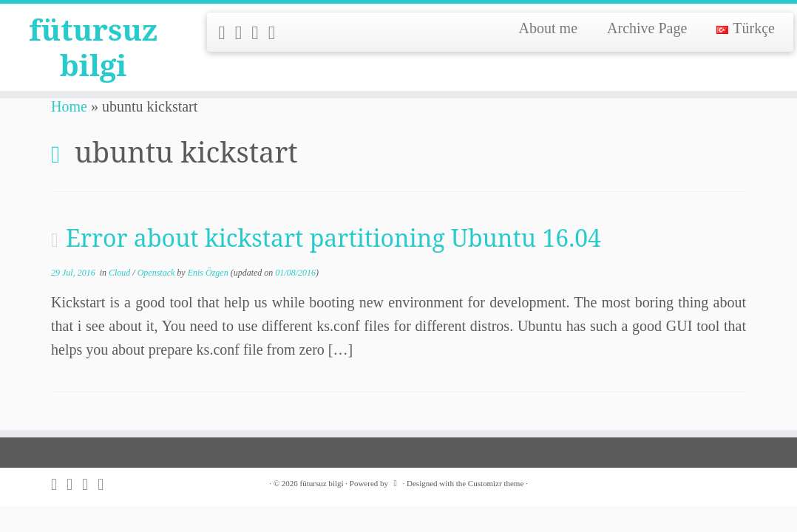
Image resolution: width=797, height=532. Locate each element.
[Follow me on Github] (260, 33)
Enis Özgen (208, 273)
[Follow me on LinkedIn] (277, 33)
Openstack (157, 273)
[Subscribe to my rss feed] (227, 33)
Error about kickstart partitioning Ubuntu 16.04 (333, 238)
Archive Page (647, 28)
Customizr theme (496, 483)
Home (69, 106)
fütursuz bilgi (93, 47)
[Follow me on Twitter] (244, 33)
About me (548, 28)
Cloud (121, 273)
